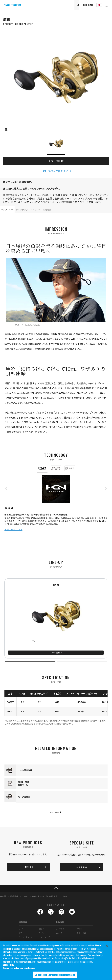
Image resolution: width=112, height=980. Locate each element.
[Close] (107, 946)
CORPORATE (88, 5)
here (9, 949)
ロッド (41, 929)
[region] (56, 960)
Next (104, 489)
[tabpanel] (56, 618)
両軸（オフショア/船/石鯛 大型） (45, 896)
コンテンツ (60, 929)
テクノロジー (7, 209)
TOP (56, 888)
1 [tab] (30, 662)
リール (25, 896)
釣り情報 (60, 922)
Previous (8, 489)
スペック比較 (56, 161)
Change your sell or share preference (19, 968)
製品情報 (14, 896)
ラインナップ (22, 209)
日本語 (3, 896)
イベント (79, 929)
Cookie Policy (8, 965)
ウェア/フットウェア (46, 937)
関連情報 (47, 209)
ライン (42, 933)
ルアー (21, 933)
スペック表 (35, 209)
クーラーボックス (25, 937)
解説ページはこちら (13, 529)
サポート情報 (81, 933)
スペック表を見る (58, 171)
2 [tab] (82, 662)
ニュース (59, 933)
